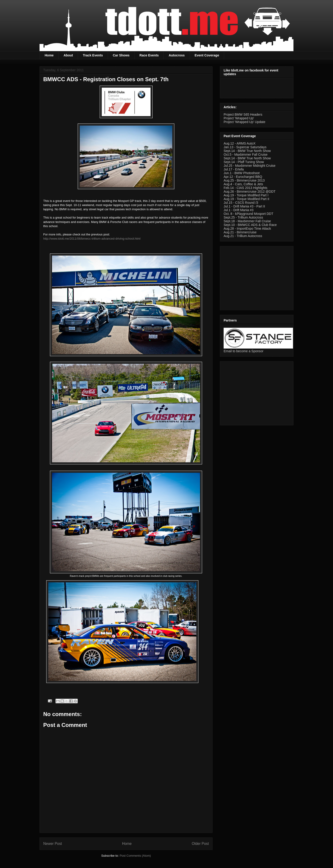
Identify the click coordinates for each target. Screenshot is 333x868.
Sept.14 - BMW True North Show (247, 151)
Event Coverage (207, 55)
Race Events (149, 55)
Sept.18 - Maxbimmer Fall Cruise (247, 221)
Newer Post (53, 844)
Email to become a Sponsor (244, 351)
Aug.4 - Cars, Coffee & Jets (243, 184)
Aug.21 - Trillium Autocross (243, 236)
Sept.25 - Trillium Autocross (243, 217)
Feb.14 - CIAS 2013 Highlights (245, 188)
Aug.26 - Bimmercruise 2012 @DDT (250, 192)
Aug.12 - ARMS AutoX (240, 143)
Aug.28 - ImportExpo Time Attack (247, 229)
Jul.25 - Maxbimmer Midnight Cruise (250, 166)
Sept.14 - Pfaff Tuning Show (244, 162)
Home (49, 55)
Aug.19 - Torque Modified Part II (246, 199)
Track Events (93, 55)
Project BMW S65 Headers (243, 114)
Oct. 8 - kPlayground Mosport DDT (248, 214)
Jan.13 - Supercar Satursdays (245, 147)
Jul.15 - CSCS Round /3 (241, 203)
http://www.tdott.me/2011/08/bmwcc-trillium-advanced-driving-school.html (92, 239)
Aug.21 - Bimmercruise (240, 232)
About (68, 55)
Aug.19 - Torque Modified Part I (246, 195)
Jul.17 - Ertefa (234, 169)
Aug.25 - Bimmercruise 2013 (244, 180)
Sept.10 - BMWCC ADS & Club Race (250, 225)
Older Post (200, 844)
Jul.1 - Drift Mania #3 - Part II (244, 206)
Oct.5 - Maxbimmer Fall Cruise (246, 154)
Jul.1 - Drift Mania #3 (239, 210)
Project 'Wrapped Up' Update (244, 122)
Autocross (177, 55)
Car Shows (121, 55)
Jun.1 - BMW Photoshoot (242, 173)
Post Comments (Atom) (135, 856)
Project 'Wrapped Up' (239, 118)
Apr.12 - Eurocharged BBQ (243, 177)
